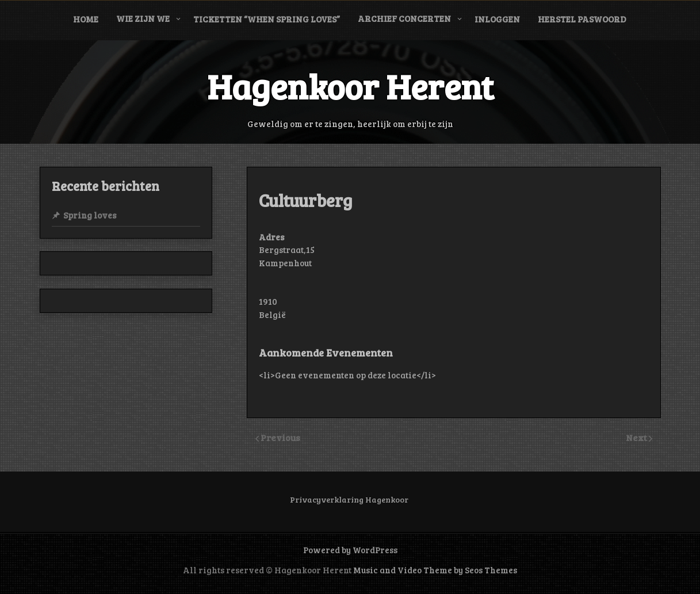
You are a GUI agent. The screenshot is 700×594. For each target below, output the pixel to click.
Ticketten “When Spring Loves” (267, 19)
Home (86, 19)
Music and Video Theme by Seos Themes (435, 570)
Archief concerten (404, 18)
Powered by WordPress (350, 550)
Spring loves (90, 215)
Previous (280, 437)
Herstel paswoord (582, 19)
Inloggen (497, 19)
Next (637, 437)
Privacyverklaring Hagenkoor (349, 499)
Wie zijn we (143, 18)
